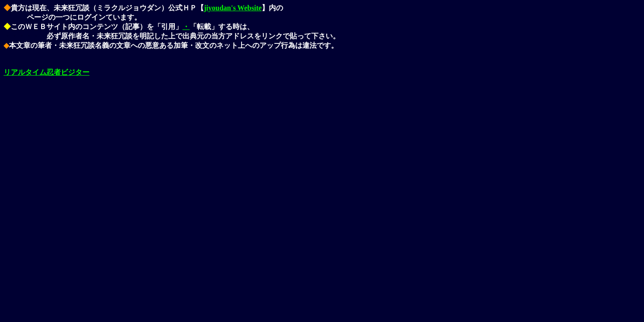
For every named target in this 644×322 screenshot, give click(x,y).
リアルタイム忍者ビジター (47, 72)
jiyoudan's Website (233, 8)
